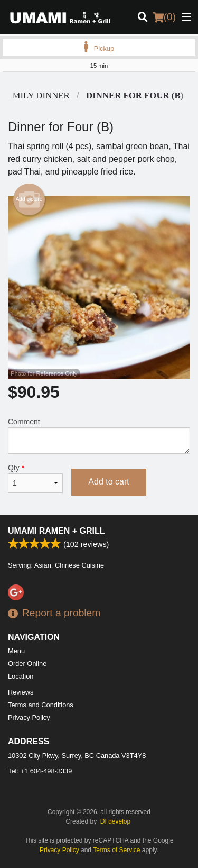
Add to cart (109, 482)
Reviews (21, 692)
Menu (16, 651)
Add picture (29, 199)
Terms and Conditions (41, 705)
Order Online (27, 664)
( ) (164, 17)
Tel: (40, 771)
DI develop (115, 821)
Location (21, 676)
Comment (99, 436)
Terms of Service (116, 850)
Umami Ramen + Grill (56, 531)
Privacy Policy (29, 718)
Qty (35, 478)
